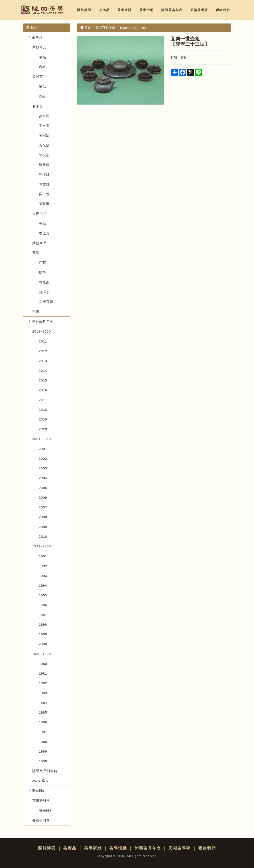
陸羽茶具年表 (172, 10)
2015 (43, 380)
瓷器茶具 (39, 77)
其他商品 (39, 243)
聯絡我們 (223, 10)
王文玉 (44, 126)
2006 (43, 497)
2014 (43, 371)
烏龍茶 (44, 282)
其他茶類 (46, 302)
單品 (42, 57)
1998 (43, 624)
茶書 (36, 311)
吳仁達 (44, 194)
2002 (43, 458)
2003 (43, 468)
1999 (43, 634)
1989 (43, 751)
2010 (43, 536)
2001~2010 (42, 439)
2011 (43, 341)
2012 (43, 351)
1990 (43, 761)
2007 (43, 507)
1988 (43, 742)
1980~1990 (42, 654)
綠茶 (42, 272)
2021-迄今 (41, 781)
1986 (43, 722)
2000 (43, 644)
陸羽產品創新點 (45, 771)
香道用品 (39, 213)
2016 (43, 390)
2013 (43, 361)
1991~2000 (42, 546)
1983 (43, 693)
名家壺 (38, 106)
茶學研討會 (41, 801)
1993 (43, 576)
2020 (43, 429)
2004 (43, 478)
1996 (43, 605)
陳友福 (44, 155)
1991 (43, 556)
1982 (43, 683)
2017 (43, 400)
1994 (43, 585)
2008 (43, 517)
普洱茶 (44, 292)
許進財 (44, 174)
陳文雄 (44, 184)
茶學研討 (125, 10)
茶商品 (104, 10)
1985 (43, 712)
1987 (43, 732)
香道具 (44, 233)
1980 (43, 664)
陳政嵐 (44, 204)
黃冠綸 (44, 135)
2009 (43, 527)
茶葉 (36, 253)
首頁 (86, 28)
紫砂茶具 (39, 47)
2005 (43, 488)
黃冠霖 (44, 145)
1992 (43, 566)
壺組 (42, 67)
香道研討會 (41, 820)
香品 (42, 223)
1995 (43, 595)
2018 (43, 410)
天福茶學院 (199, 10)
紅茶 (42, 263)
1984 (43, 703)
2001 (43, 449)
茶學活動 (146, 10)
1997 (43, 615)
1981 (43, 673)
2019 (43, 419)
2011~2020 (42, 331)
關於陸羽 (84, 10)
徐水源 (44, 116)
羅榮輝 (44, 165)
